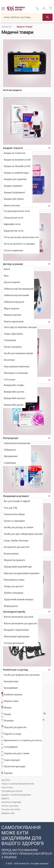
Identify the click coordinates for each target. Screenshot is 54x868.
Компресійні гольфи (14, 385)
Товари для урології (14, 586)
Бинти (7, 269)
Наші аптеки (7, 787)
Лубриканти (10, 450)
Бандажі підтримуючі (14, 192)
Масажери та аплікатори (16, 373)
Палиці (7, 714)
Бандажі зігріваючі (13, 186)
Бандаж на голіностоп (15, 153)
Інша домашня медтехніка (17, 366)
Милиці (8, 708)
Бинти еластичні (12, 205)
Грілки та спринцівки (14, 521)
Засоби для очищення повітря (18, 353)
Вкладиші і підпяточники (16, 630)
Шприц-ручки (11, 606)
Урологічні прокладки (15, 766)
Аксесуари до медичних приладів (20, 327)
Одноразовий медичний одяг (18, 567)
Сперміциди (10, 463)
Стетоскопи (10, 379)
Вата (6, 276)
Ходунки (8, 773)
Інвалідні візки (11, 681)
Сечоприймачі (11, 747)
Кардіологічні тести (14, 231)
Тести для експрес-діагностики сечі (21, 237)
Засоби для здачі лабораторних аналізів (23, 534)
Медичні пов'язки (13, 315)
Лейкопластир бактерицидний (19, 289)
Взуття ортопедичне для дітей (19, 617)
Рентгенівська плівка (14, 580)
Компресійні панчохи (14, 398)
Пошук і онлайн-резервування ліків (18, 784)
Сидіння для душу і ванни (17, 753)
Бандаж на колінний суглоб (17, 160)
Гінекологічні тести (13, 218)
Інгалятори (9, 360)
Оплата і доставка (10, 806)
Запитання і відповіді (11, 802)
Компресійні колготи (14, 392)
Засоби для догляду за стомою (19, 527)
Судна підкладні (12, 760)
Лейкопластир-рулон (14, 302)
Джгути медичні (12, 282)
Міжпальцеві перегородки (17, 636)
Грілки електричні (13, 347)
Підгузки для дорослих (15, 727)
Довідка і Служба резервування (16, 795)
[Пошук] (48, 17)
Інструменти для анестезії (17, 547)
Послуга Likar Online (11, 809)
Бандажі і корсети (13, 148)
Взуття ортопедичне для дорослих (21, 623)
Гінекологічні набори (14, 514)
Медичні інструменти (14, 560)
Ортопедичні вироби (14, 612)
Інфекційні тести (12, 224)
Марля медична (12, 308)
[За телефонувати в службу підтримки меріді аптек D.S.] (37, 9)
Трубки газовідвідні (14, 593)
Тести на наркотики (13, 250)
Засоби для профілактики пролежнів (22, 675)
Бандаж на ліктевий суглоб (17, 166)
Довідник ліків (8, 813)
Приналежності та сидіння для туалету (23, 740)
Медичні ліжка (11, 701)
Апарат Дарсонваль (13, 334)
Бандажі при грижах (14, 199)
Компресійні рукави (14, 405)
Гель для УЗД (10, 508)
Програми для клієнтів (12, 791)
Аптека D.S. (7, 27)
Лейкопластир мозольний (16, 295)
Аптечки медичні (12, 90)
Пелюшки (9, 721)
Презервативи (11, 456)
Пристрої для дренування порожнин (22, 573)
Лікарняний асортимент (16, 496)
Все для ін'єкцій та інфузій (17, 501)
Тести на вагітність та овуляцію (19, 244)
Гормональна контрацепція (17, 443)
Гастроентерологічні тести (17, 211)
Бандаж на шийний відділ (16, 173)
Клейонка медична (13, 694)
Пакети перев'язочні (14, 321)
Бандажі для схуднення (15, 179)
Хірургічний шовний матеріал (19, 599)
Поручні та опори (13, 734)
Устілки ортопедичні (14, 643)
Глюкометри (10, 340)
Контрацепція (11, 438)
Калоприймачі (11, 688)
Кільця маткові (11, 554)
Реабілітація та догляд (15, 670)
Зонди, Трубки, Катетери (16, 540)
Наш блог (6, 780)
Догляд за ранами (13, 264)
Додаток (5, 798)
